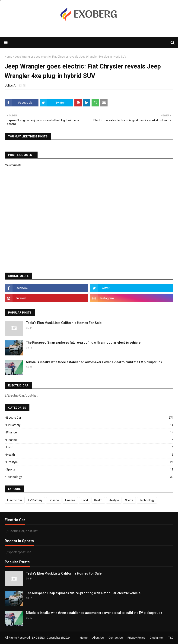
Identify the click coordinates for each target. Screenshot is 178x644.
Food (90, 447)
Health (90, 455)
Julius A (10, 86)
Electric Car (90, 418)
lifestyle (90, 462)
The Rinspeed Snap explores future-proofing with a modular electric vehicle (83, 342)
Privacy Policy (136, 638)
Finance (90, 432)
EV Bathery (90, 425)
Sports (90, 469)
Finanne (90, 440)
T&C (171, 638)
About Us (98, 638)
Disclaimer (157, 638)
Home (8, 57)
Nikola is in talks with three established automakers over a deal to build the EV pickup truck (94, 362)
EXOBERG (38, 638)
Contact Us (116, 638)
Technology (90, 477)
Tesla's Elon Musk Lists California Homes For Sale (64, 323)
